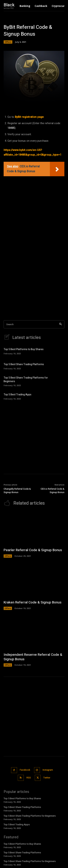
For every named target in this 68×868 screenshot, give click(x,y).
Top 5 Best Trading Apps (17, 395)
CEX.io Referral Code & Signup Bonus (52, 491)
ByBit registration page (29, 117)
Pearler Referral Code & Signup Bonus (33, 550)
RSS (29, 778)
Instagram (48, 770)
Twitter (47, 778)
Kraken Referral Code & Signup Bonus (33, 602)
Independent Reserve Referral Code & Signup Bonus (33, 657)
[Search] (60, 324)
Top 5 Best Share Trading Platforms (24, 364)
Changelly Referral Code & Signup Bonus (17, 491)
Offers (8, 42)
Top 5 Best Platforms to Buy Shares (24, 349)
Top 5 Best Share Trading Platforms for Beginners (26, 380)
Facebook (25, 770)
